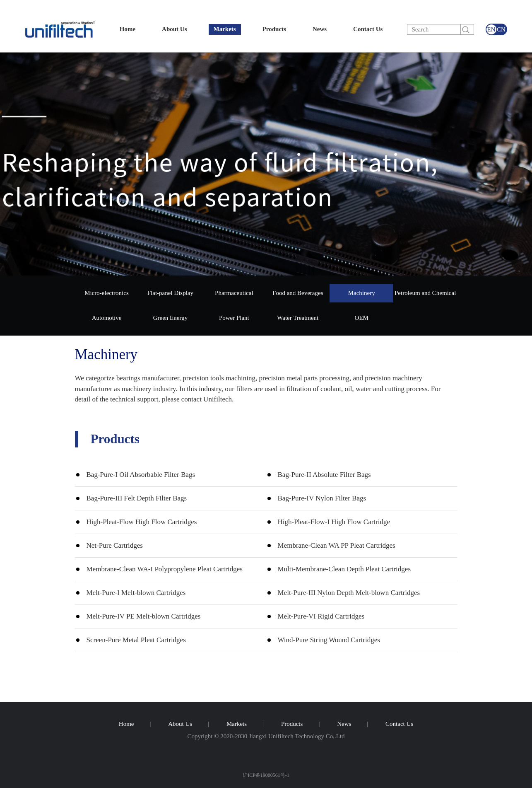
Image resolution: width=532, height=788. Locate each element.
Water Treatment (298, 318)
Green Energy (170, 318)
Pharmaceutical (234, 293)
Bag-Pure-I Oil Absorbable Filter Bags (141, 475)
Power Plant (234, 318)
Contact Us (368, 29)
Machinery (362, 293)
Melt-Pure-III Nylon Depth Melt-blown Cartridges (349, 593)
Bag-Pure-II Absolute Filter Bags (324, 475)
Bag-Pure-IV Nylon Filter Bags (322, 498)
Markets (225, 29)
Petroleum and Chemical (425, 293)
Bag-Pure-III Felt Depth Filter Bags (137, 498)
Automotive (107, 318)
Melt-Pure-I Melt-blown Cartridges (136, 593)
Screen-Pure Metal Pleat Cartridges (136, 640)
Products (274, 29)
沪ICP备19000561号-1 (266, 775)
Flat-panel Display (170, 293)
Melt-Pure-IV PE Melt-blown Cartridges (144, 616)
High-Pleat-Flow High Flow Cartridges (142, 522)
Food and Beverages (298, 293)
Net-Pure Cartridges (115, 545)
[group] (266, 164)
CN (501, 29)
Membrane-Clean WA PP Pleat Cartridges (337, 545)
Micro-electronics (107, 293)
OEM (362, 318)
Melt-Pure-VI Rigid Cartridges (321, 616)
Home (128, 29)
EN (491, 29)
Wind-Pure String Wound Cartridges (329, 640)
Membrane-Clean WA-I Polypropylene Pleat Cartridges (165, 569)
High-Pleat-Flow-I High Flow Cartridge (334, 522)
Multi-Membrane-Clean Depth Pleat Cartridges (344, 569)
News (320, 29)
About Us (174, 29)
